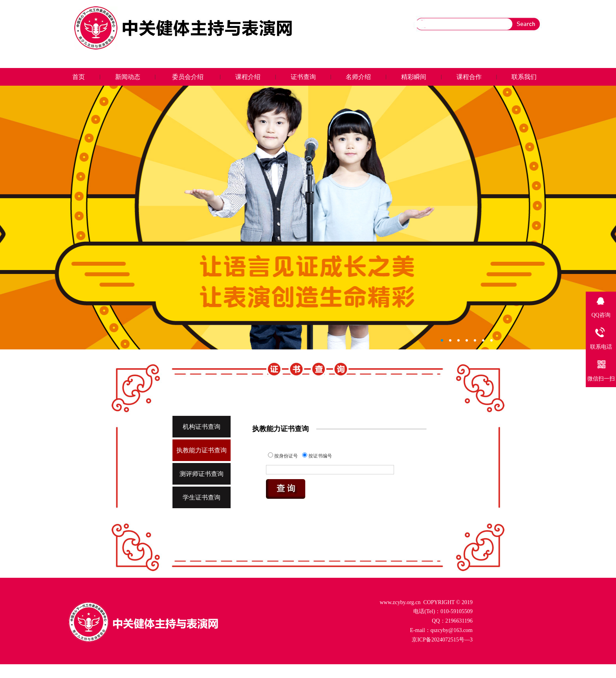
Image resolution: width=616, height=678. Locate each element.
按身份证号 (283, 456)
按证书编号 (317, 456)
